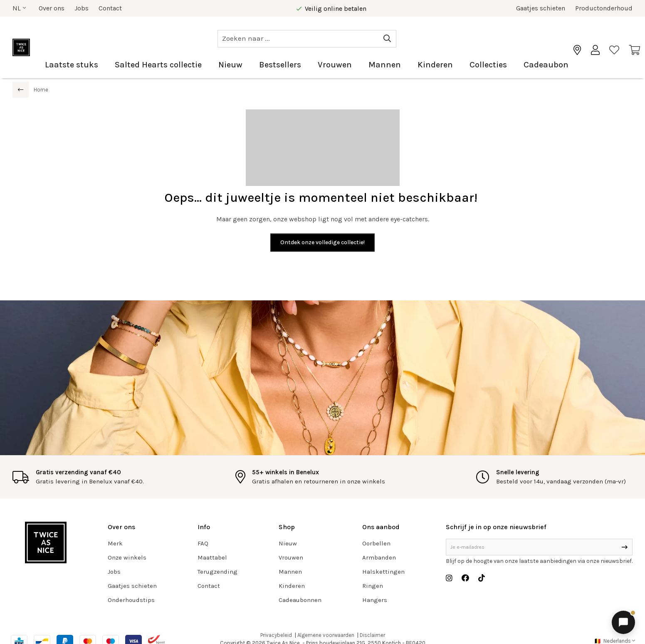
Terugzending (217, 572)
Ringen (373, 586)
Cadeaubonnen (300, 600)
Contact (110, 8)
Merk (115, 543)
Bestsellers (280, 65)
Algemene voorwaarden (326, 635)
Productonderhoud (604, 8)
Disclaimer (372, 635)
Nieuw (230, 65)
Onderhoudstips (131, 600)
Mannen (385, 65)
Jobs (82, 8)
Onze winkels (127, 557)
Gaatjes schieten (541, 8)
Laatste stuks (72, 65)
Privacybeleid (276, 635)
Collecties (488, 65)
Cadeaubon (546, 65)
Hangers (375, 600)
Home (41, 90)
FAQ (203, 543)
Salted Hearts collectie (158, 65)
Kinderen (435, 65)
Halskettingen (383, 572)
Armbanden (379, 557)
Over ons (52, 8)
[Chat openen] (623, 622)
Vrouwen (335, 65)
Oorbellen (376, 543)
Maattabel (212, 557)
